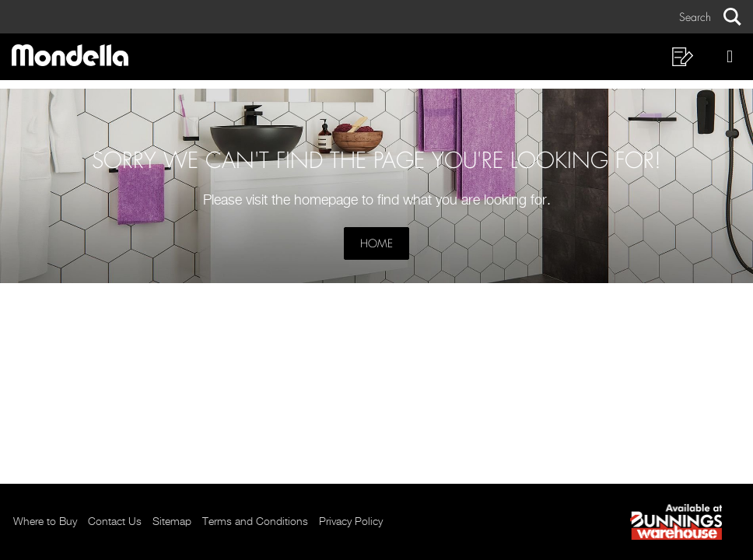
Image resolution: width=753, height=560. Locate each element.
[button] (710, 17)
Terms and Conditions (255, 522)
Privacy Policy (351, 522)
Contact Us (115, 522)
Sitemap (172, 522)
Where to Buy (45, 522)
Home (376, 243)
